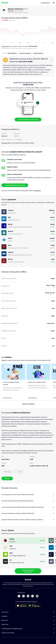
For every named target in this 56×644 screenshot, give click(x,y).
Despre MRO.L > (12, 53)
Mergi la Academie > (29, 404)
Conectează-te (45, 3)
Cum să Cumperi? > (25, 53)
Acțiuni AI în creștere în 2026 (37, 382)
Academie (38, 191)
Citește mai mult (7, 398)
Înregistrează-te (5, 46)
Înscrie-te (4, 143)
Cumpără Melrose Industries (28, 120)
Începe (7, 478)
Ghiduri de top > (38, 53)
